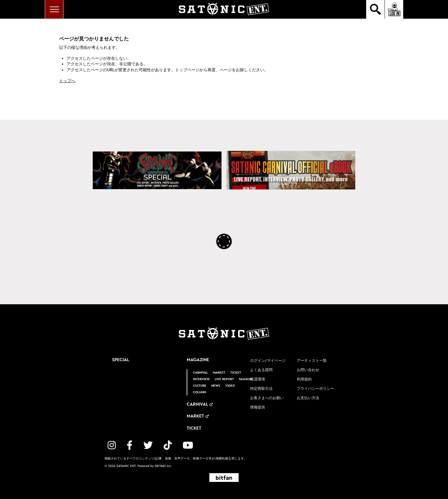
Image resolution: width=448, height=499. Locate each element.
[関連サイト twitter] (148, 445)
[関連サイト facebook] (130, 445)
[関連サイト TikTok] (168, 445)
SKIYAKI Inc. (163, 466)
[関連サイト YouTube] (188, 445)
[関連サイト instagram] (112, 445)
